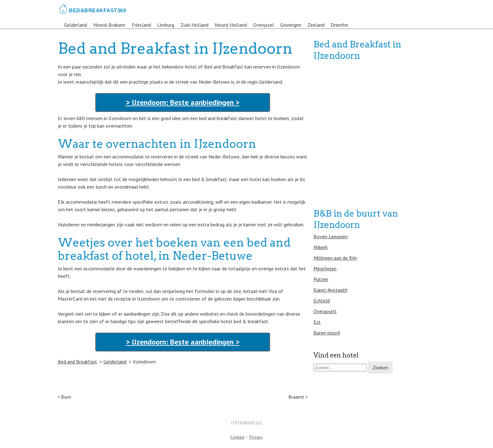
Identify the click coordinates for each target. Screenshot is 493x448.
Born (64, 397)
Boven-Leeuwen (331, 236)
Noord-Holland (231, 25)
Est (317, 322)
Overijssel (263, 25)
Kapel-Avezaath (330, 290)
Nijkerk (321, 247)
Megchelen (325, 268)
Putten (321, 279)
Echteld (322, 301)
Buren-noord (327, 333)
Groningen (291, 25)
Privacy (256, 437)
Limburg (166, 25)
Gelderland (76, 25)
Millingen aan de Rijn (335, 258)
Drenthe (339, 25)
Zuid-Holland (194, 25)
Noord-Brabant (109, 25)
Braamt (298, 397)
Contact (237, 437)
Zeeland (316, 25)
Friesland (141, 25)
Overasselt (325, 311)
